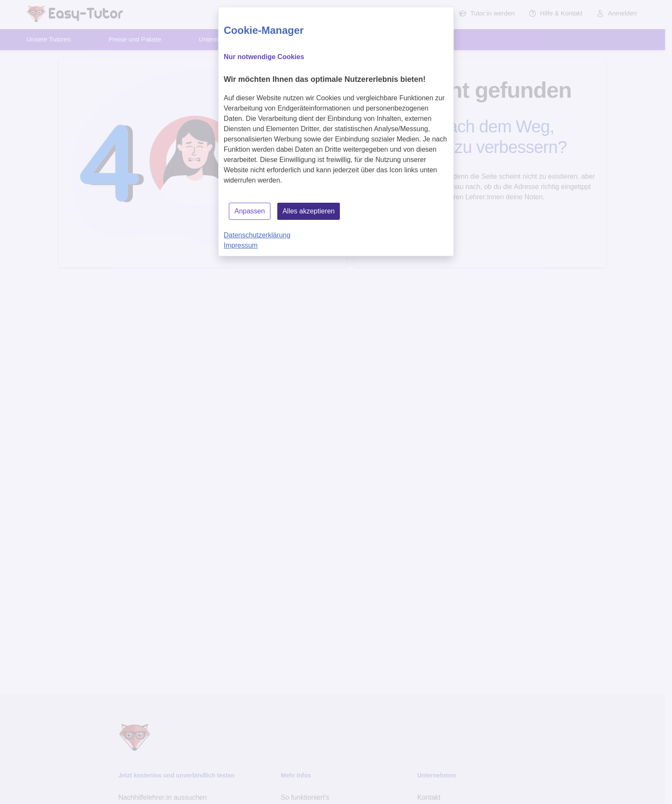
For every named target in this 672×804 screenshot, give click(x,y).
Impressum (241, 245)
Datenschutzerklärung (257, 235)
